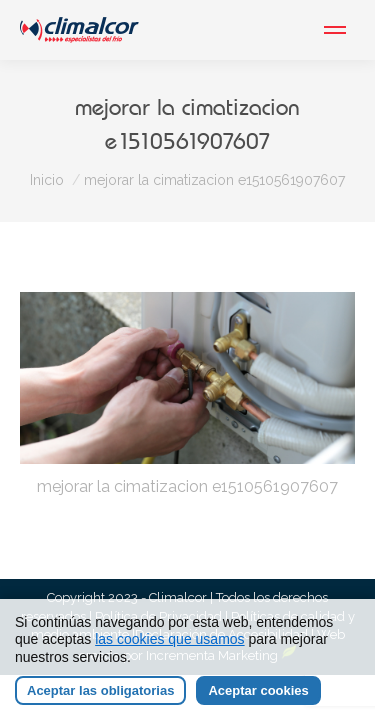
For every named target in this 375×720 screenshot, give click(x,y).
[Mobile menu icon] (335, 30)
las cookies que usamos (169, 639)
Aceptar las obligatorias (100, 690)
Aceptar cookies (258, 690)
